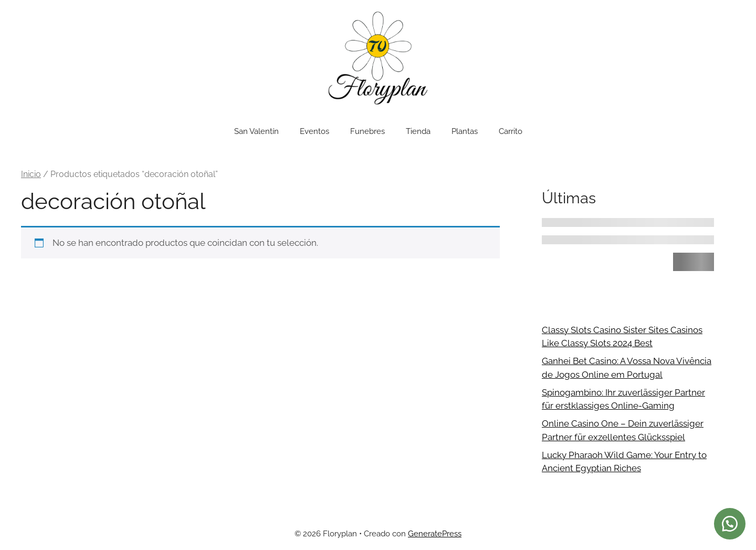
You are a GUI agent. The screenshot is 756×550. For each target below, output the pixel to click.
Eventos (314, 131)
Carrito (511, 131)
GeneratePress (435, 534)
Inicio (31, 174)
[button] (730, 524)
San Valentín (256, 131)
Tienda (418, 131)
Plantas (465, 131)
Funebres (367, 131)
